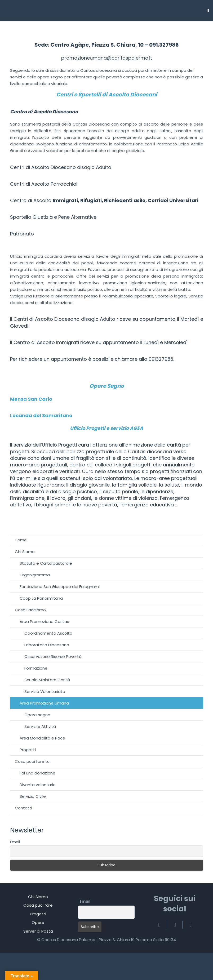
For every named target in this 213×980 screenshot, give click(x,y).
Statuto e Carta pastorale (46, 563)
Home (21, 540)
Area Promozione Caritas (44, 622)
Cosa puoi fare (38, 905)
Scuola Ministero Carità (47, 680)
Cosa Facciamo (30, 610)
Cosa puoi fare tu (32, 761)
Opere (38, 922)
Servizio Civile (33, 796)
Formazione (36, 668)
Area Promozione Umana (44, 703)
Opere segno (37, 715)
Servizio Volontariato (45, 691)
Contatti (23, 808)
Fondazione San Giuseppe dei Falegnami (60, 587)
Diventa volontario (38, 785)
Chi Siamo (25, 552)
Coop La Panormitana (41, 598)
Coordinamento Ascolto (48, 633)
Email (15, 842)
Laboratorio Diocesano (47, 645)
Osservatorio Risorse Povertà (53, 656)
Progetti (28, 750)
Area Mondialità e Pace (42, 738)
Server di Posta (38, 931)
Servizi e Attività (40, 726)
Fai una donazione (37, 773)
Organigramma (35, 575)
